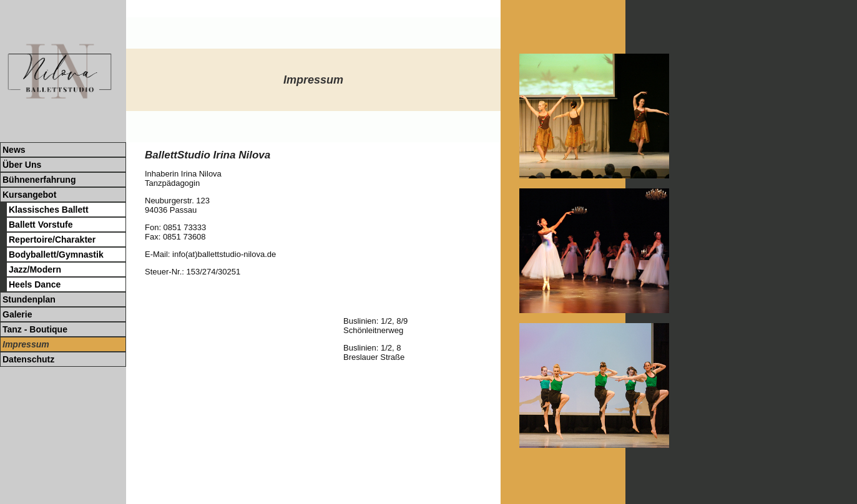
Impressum (26, 344)
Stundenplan (29, 299)
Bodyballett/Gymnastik (56, 254)
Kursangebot (29, 195)
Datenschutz (28, 359)
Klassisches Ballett (49, 210)
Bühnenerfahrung (39, 180)
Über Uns (22, 165)
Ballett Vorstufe (41, 225)
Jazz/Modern (35, 269)
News (14, 150)
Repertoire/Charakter (52, 240)
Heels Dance (35, 284)
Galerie (17, 314)
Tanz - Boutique (35, 329)
